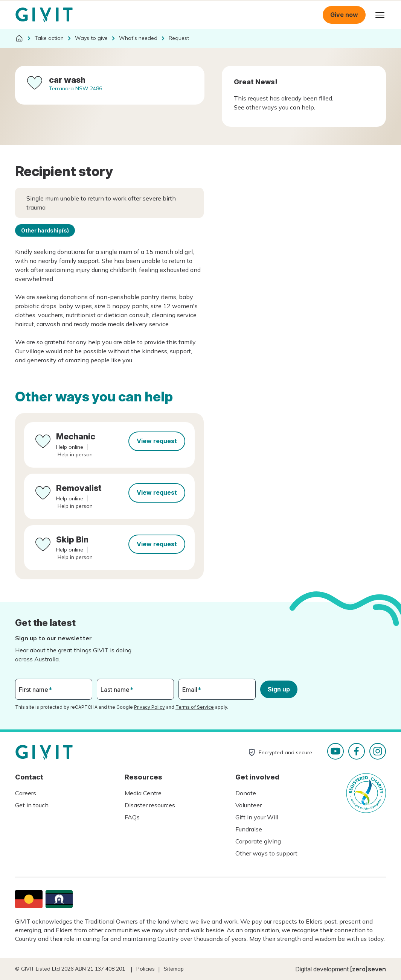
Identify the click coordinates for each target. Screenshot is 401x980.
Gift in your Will (257, 817)
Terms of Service (195, 707)
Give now (344, 15)
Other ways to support (266, 853)
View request (157, 441)
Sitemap (174, 969)
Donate (246, 793)
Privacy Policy (149, 707)
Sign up (279, 689)
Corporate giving (258, 841)
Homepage (44, 15)
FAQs (132, 817)
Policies (146, 969)
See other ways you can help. (274, 107)
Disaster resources (150, 805)
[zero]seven (368, 969)
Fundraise (249, 829)
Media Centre (143, 793)
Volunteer (249, 805)
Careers (26, 793)
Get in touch (32, 805)
